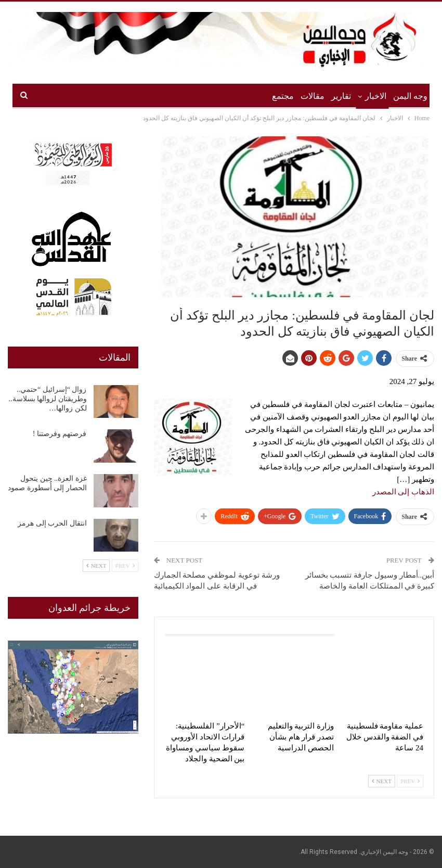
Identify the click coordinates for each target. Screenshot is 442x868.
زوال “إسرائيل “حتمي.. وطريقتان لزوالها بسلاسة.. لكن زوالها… (48, 399)
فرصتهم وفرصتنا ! (60, 434)
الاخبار (376, 96)
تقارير (341, 96)
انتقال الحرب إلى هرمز (52, 523)
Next (382, 781)
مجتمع (283, 96)
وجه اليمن (410, 96)
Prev (410, 781)
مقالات (313, 96)
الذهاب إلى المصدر (404, 492)
